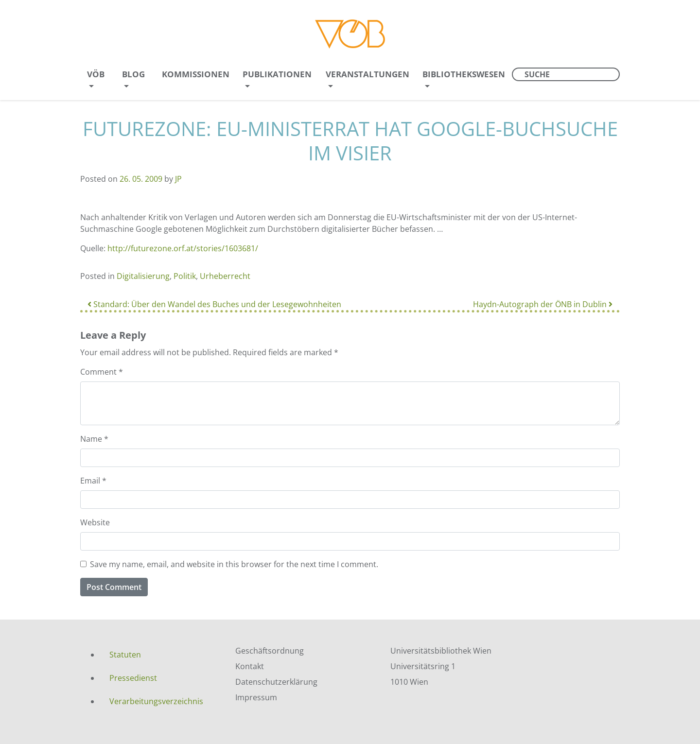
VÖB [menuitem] (96, 74)
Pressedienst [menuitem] (133, 678)
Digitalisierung (143, 276)
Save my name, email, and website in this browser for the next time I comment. (234, 564)
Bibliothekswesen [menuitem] (464, 74)
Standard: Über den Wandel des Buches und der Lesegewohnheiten (214, 304)
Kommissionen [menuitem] (196, 74)
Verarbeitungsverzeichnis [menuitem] (156, 701)
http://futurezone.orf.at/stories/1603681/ (183, 248)
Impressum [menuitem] (256, 697)
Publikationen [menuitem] (277, 74)
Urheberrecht (225, 276)
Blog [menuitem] (133, 74)
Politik (185, 276)
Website (95, 522)
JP (178, 179)
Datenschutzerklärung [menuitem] (276, 682)
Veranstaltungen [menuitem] (367, 74)
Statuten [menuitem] (125, 655)
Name (94, 439)
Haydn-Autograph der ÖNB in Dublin (543, 304)
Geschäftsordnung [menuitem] (270, 651)
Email (93, 481)
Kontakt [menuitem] (250, 666)
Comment (102, 372)
